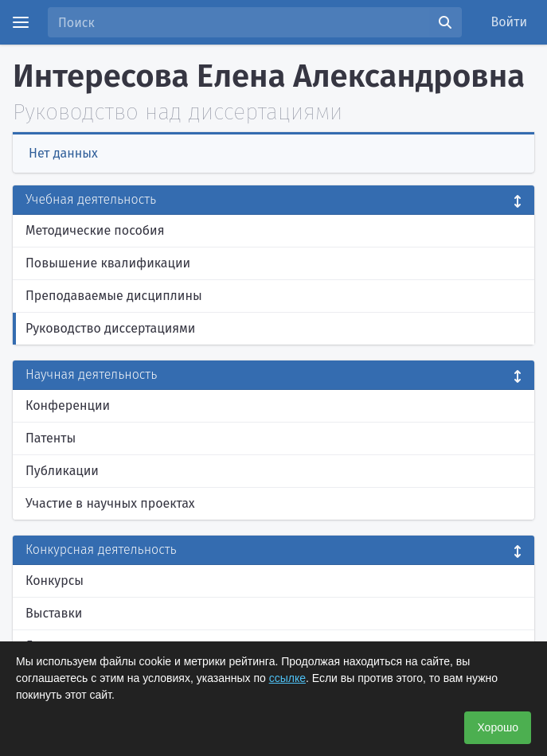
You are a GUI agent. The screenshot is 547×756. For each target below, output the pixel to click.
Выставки (54, 613)
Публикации (62, 471)
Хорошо (498, 727)
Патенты (51, 438)
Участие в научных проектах (110, 503)
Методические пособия (95, 230)
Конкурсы (55, 581)
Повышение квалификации (108, 263)
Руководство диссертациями (110, 328)
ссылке (287, 678)
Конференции (68, 405)
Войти (510, 22)
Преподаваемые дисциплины (114, 296)
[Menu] (21, 22)
